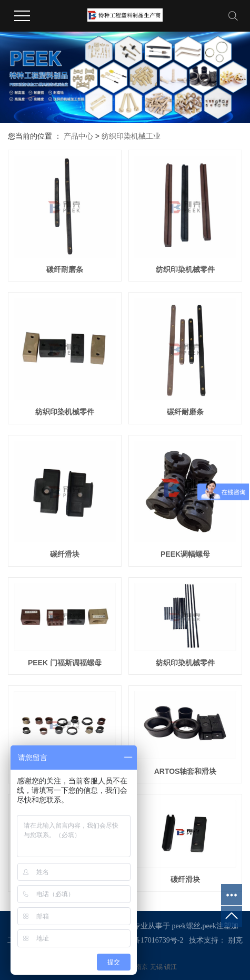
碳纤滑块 (65, 554)
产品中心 (78, 136)
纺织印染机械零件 (185, 269)
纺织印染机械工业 (131, 136)
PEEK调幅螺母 (185, 554)
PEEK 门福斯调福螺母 (65, 663)
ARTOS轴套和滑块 (186, 771)
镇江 (171, 967)
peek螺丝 (186, 926)
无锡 (157, 967)
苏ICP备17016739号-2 (149, 940)
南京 (142, 967)
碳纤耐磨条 (65, 269)
